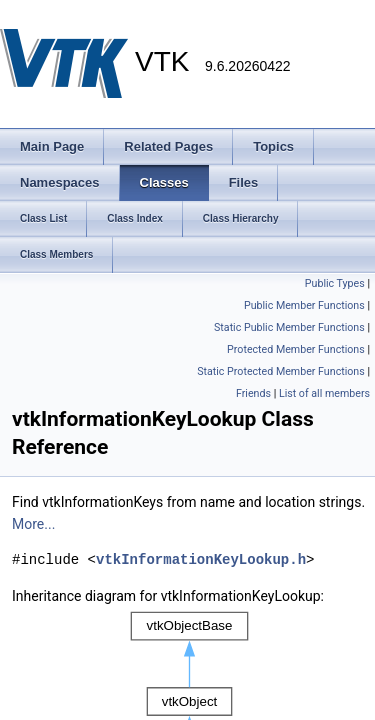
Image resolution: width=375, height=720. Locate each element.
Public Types (335, 283)
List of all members (324, 393)
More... (33, 524)
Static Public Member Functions (289, 327)
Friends (253, 393)
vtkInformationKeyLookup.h (201, 559)
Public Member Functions (304, 305)
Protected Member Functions (296, 349)
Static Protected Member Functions (281, 371)
